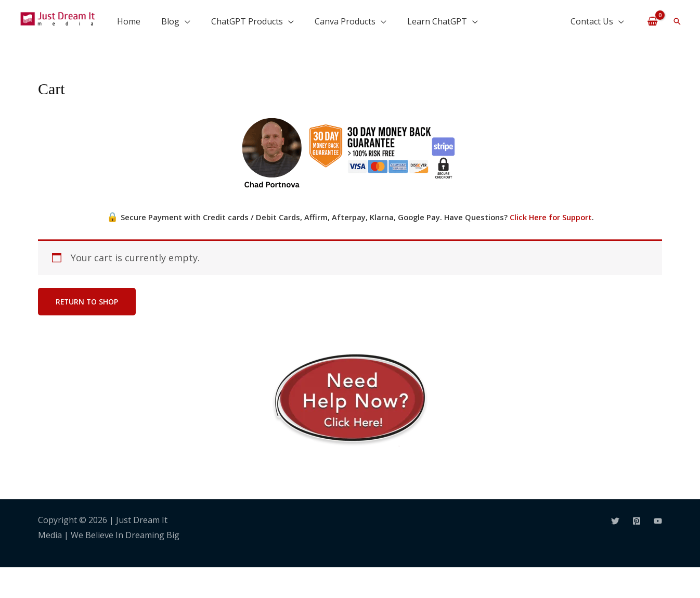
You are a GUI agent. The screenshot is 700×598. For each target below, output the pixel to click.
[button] (677, 21)
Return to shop (88, 302)
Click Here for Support (551, 217)
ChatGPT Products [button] (247, 21)
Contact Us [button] (592, 21)
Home (129, 21)
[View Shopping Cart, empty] (652, 21)
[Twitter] (615, 521)
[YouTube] (658, 521)
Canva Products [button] (345, 21)
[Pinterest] (637, 521)
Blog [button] (170, 21)
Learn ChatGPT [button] (437, 21)
